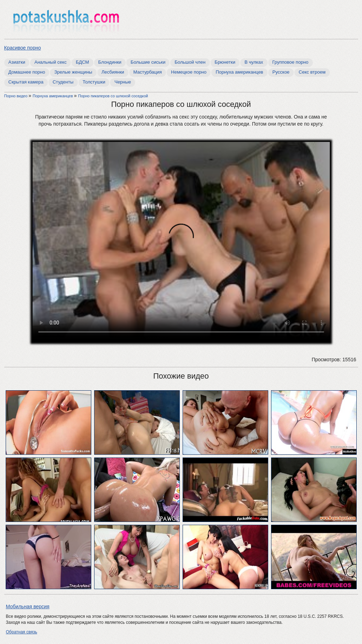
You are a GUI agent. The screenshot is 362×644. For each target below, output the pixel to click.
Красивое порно (23, 48)
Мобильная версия (28, 606)
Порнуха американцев (239, 72)
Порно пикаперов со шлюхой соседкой (113, 96)
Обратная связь (22, 632)
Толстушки (94, 82)
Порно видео (16, 96)
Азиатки (17, 62)
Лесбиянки (113, 72)
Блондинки (110, 62)
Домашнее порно (27, 72)
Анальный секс (50, 62)
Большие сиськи (148, 62)
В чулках (254, 62)
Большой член (190, 62)
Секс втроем (312, 72)
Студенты (63, 82)
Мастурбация (148, 72)
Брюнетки (225, 62)
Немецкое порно (189, 72)
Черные (123, 82)
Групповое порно (291, 62)
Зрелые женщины (73, 72)
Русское (281, 72)
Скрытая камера (26, 82)
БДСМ (82, 62)
